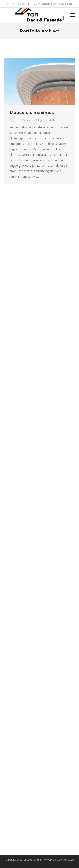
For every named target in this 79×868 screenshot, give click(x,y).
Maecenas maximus (32, 113)
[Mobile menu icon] (72, 15)
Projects (14, 120)
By (28, 120)
